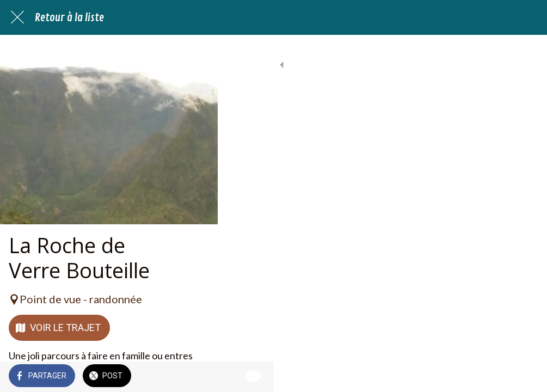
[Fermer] (17, 17)
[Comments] (525, 377)
